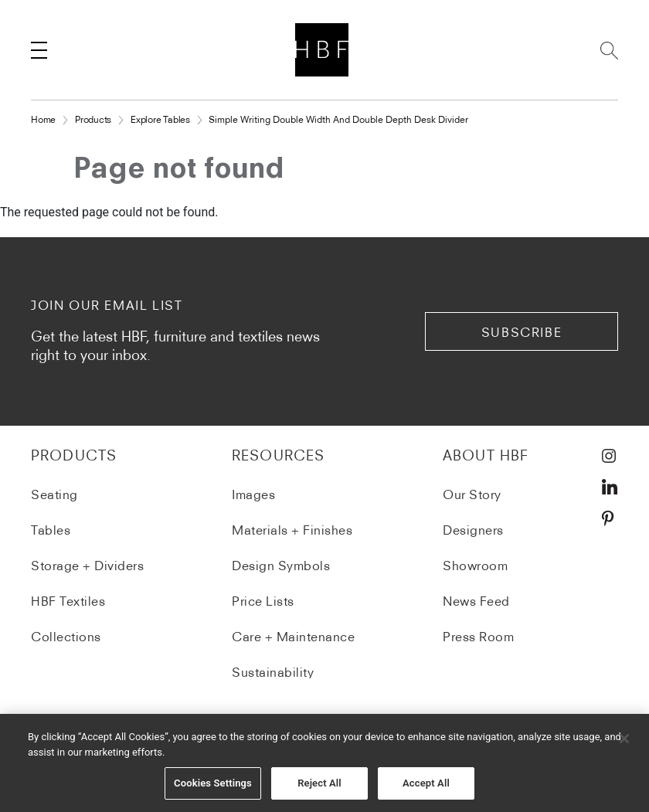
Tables (51, 530)
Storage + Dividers (87, 566)
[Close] (624, 740)
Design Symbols (281, 566)
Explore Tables (160, 119)
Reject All (319, 785)
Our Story (472, 494)
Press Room (478, 637)
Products (93, 119)
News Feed (476, 601)
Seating (54, 494)
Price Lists (263, 601)
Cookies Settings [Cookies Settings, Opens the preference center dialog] (213, 785)
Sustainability (273, 672)
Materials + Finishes (292, 530)
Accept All (426, 785)
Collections (66, 637)
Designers (473, 530)
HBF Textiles (68, 601)
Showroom (475, 566)
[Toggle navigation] (39, 50)
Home (43, 119)
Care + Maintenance (293, 637)
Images (253, 494)
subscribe (522, 332)
